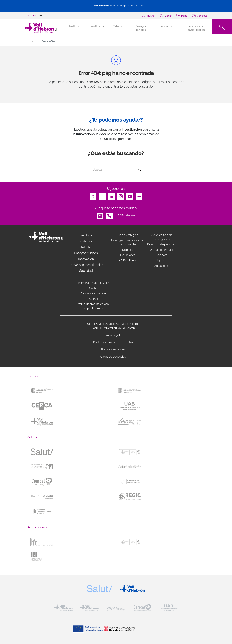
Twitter (93, 195)
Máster (93, 288)
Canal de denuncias (113, 357)
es (41, 16)
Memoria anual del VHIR (93, 283)
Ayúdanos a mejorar (93, 293)
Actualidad (161, 266)
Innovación (166, 26)
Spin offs (128, 250)
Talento (118, 26)
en (35, 16)
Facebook (102, 195)
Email (100, 215)
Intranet (93, 299)
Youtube (130, 195)
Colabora (161, 255)
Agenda (161, 261)
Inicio (29, 41)
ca (28, 16)
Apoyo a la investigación (196, 28)
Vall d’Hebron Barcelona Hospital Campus (93, 306)
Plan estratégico (128, 235)
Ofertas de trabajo (161, 250)
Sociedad (86, 271)
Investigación (97, 26)
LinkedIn (111, 195)
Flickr (139, 195)
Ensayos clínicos (141, 28)
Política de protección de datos (113, 342)
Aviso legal (113, 335)
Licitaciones (128, 255)
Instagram (121, 195)
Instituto (86, 235)
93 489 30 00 (125, 215)
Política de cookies (113, 349)
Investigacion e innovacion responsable (128, 242)
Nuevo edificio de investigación (161, 237)
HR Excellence (128, 261)
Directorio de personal (161, 244)
